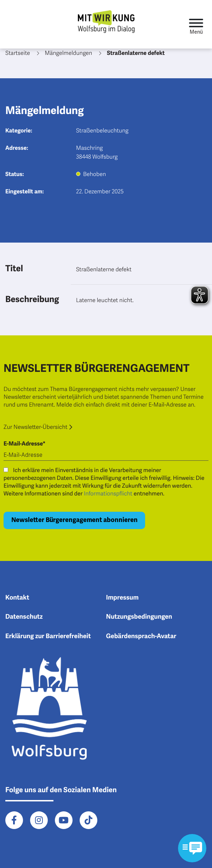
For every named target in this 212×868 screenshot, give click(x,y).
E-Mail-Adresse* (24, 444)
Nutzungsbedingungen (139, 617)
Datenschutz (24, 617)
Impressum (122, 598)
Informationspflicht (108, 494)
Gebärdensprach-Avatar (141, 636)
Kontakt (17, 598)
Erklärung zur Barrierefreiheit (48, 636)
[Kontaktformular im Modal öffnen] (192, 848)
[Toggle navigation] (196, 24)
